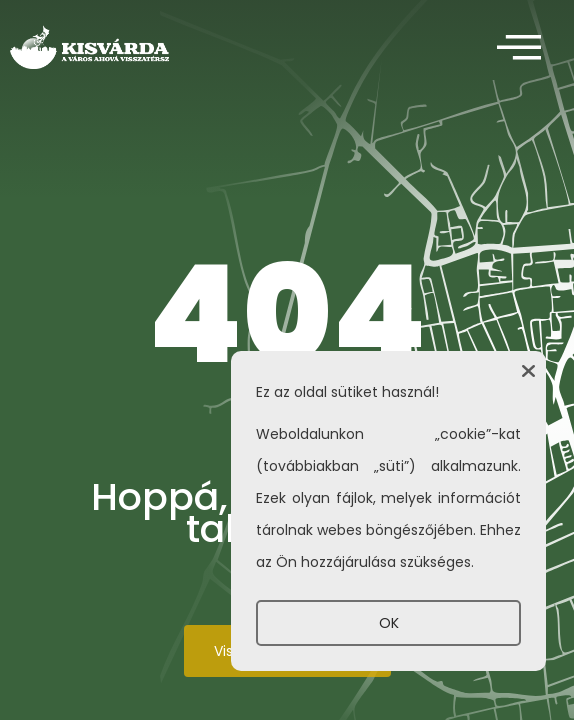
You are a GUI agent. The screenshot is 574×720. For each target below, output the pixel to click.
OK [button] (389, 623)
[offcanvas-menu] (519, 48)
